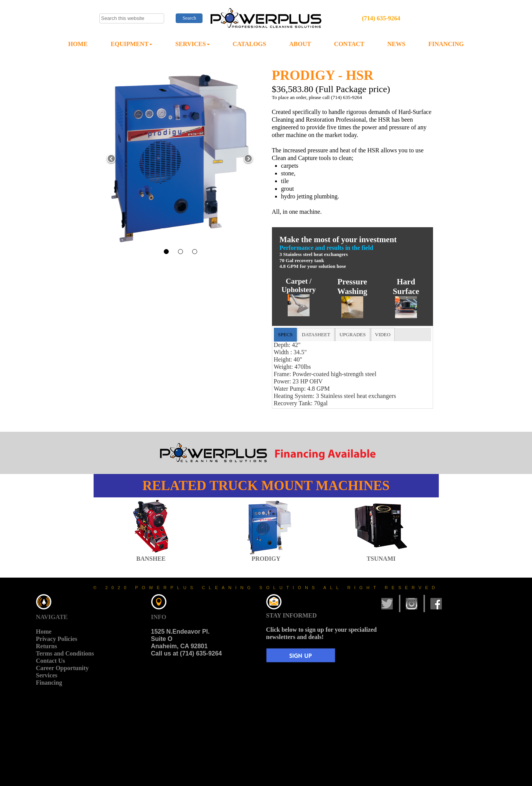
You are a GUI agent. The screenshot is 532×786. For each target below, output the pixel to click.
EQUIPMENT (131, 44)
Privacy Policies (57, 639)
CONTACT (349, 44)
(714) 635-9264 (381, 18)
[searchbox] (132, 18)
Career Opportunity (63, 668)
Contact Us (51, 661)
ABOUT (300, 44)
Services (47, 675)
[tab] (285, 335)
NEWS (396, 44)
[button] (111, 159)
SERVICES (192, 44)
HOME (78, 44)
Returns (47, 646)
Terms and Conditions (65, 653)
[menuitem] (78, 44)
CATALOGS (250, 44)
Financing (49, 683)
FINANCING (446, 44)
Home (44, 632)
